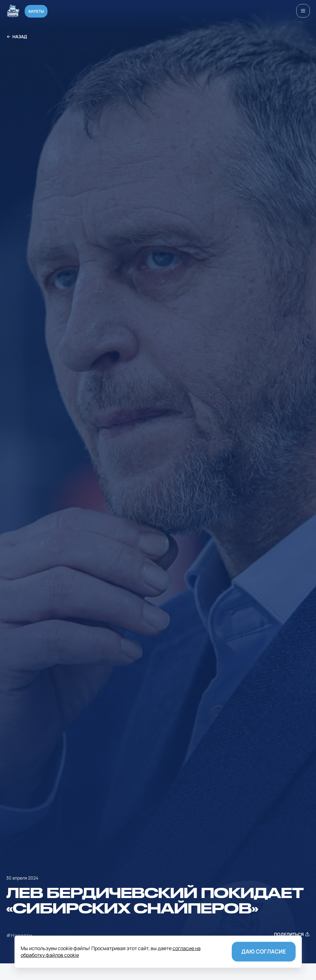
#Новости (19, 935)
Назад (17, 37)
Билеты (36, 11)
